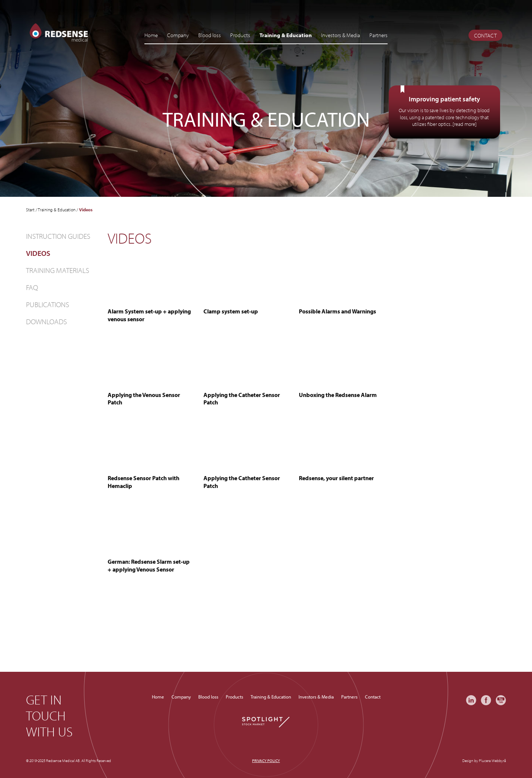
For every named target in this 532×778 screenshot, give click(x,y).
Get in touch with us (49, 716)
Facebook (486, 700)
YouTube (501, 700)
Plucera (485, 761)
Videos (38, 253)
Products (240, 35)
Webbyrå (499, 761)
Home (151, 35)
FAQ (32, 287)
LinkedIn (471, 700)
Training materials (58, 270)
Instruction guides (58, 236)
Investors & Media (341, 35)
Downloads (46, 321)
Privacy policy (266, 761)
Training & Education (286, 35)
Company (178, 35)
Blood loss (210, 35)
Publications (48, 304)
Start (30, 210)
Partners (378, 35)
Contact (485, 35)
